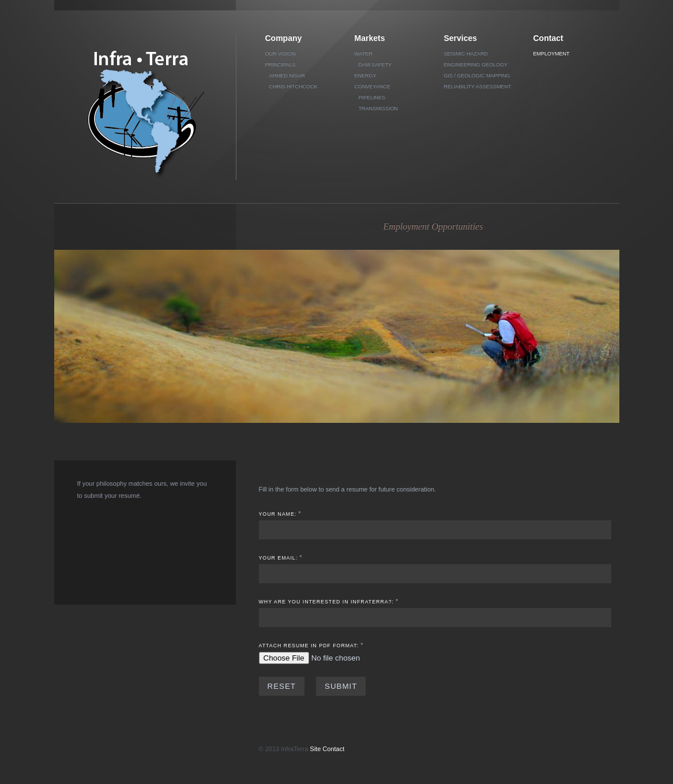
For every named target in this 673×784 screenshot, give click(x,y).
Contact (548, 38)
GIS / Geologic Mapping (477, 76)
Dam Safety (375, 65)
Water (364, 54)
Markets (370, 38)
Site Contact (327, 749)
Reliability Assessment (478, 87)
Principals (281, 65)
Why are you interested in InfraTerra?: (327, 602)
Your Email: (279, 558)
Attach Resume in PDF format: (309, 646)
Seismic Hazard (466, 54)
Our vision (281, 54)
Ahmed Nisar (287, 76)
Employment (552, 54)
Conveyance (373, 87)
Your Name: (278, 514)
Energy (366, 76)
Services (461, 38)
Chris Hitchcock (294, 87)
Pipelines (372, 97)
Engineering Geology (476, 65)
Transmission (379, 108)
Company (284, 38)
